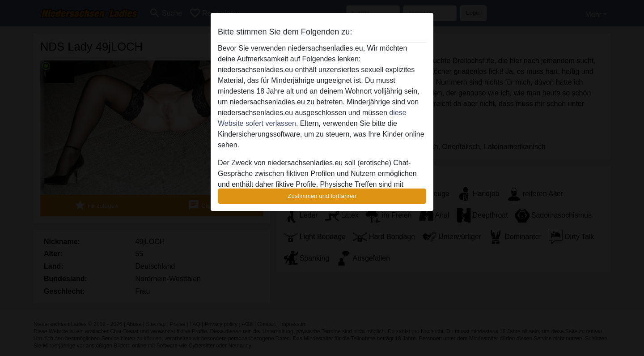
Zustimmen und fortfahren (322, 196)
